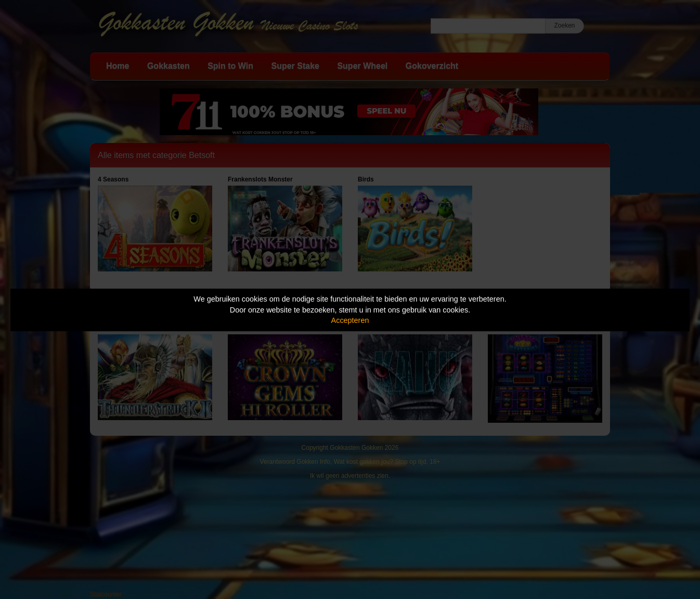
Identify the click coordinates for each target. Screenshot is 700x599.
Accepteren (350, 320)
